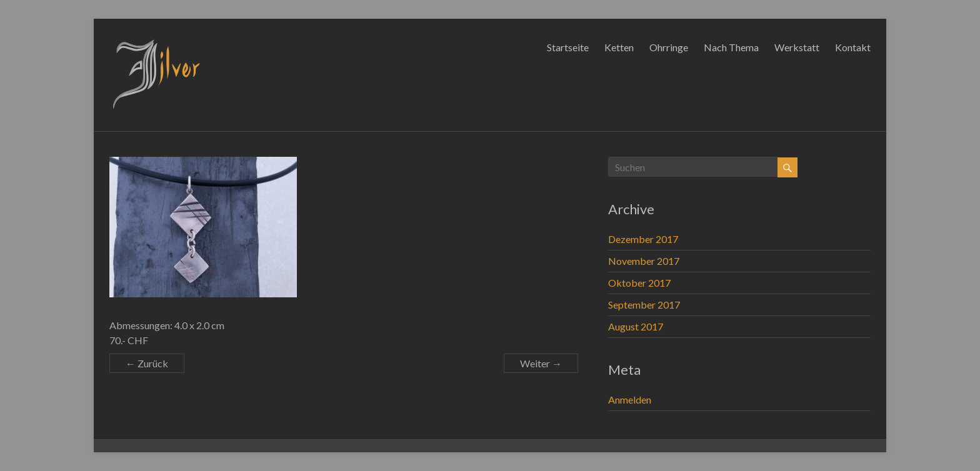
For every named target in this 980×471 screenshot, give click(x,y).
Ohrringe (669, 47)
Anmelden (630, 399)
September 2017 (644, 305)
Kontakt (853, 47)
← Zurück (147, 363)
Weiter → (541, 363)
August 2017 (636, 326)
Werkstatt (797, 47)
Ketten (619, 47)
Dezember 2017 (643, 239)
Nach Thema (731, 47)
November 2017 (644, 261)
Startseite (568, 47)
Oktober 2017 (639, 283)
